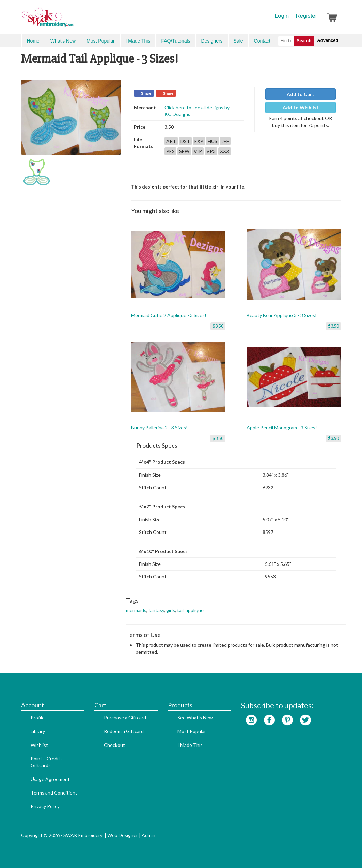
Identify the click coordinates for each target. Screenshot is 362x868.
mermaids (136, 610)
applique (195, 610)
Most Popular (100, 41)
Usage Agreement (50, 779)
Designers (212, 41)
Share (146, 93)
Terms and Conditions (54, 793)
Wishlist (39, 745)
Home (33, 41)
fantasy (156, 610)
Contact (262, 41)
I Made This (138, 41)
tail (180, 610)
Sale (238, 41)
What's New (63, 41)
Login (282, 16)
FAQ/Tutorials (176, 41)
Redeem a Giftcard (124, 731)
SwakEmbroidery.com (72, 20)
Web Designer (123, 835)
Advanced (328, 40)
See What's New (195, 717)
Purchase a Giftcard (125, 717)
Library (38, 731)
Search (304, 41)
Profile (38, 717)
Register (306, 16)
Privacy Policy (45, 806)
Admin (148, 835)
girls (171, 610)
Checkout (114, 745)
